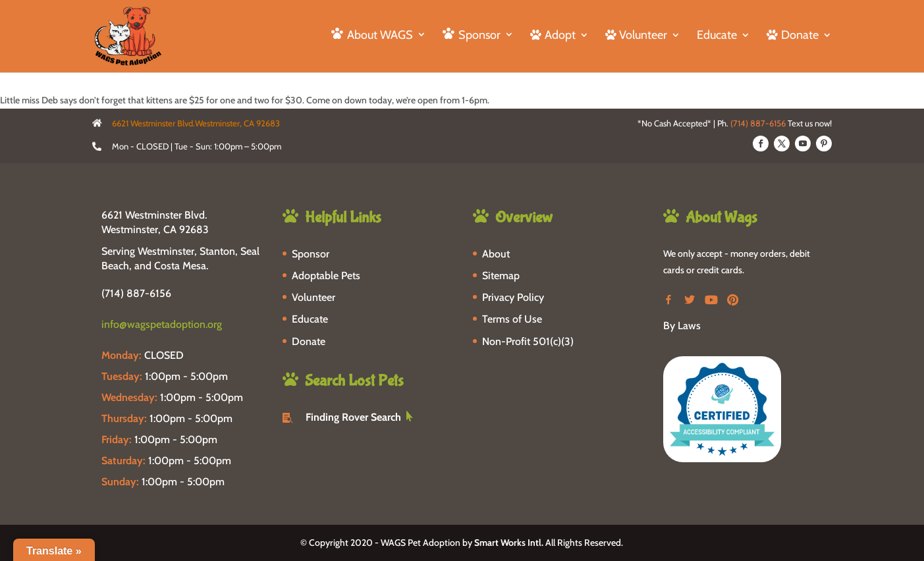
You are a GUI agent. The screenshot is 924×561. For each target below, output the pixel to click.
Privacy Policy (513, 297)
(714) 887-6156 (758, 123)
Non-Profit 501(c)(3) (528, 341)
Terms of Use (512, 319)
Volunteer (313, 297)
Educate (717, 36)
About (496, 254)
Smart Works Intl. (509, 543)
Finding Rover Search (353, 417)
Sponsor (311, 254)
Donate (309, 341)
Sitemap (501, 276)
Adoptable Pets (326, 276)
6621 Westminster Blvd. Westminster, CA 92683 (155, 222)
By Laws (682, 326)
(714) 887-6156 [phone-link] (136, 293)
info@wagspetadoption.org (162, 324)
